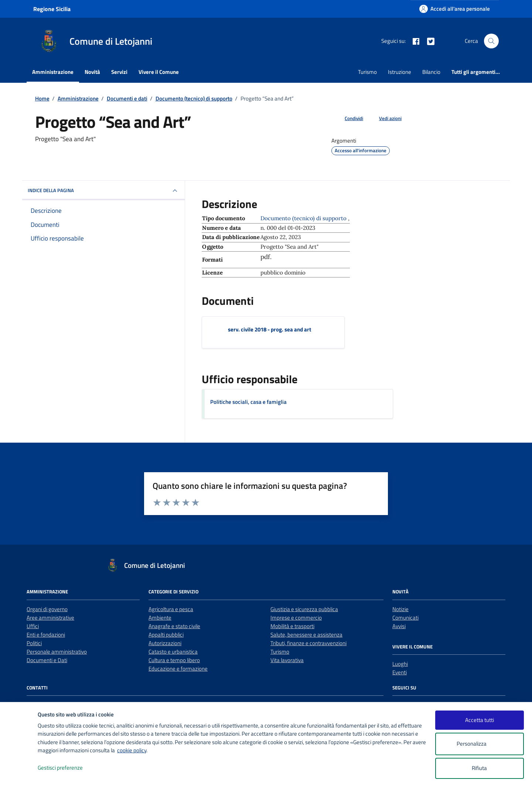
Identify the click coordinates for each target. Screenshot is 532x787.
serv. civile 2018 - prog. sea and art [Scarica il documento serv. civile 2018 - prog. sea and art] (270, 329)
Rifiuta (479, 768)
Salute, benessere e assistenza (306, 635)
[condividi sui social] (348, 119)
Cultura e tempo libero (174, 660)
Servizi (119, 72)
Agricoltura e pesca (171, 609)
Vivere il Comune (159, 72)
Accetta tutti (480, 720)
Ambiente (160, 618)
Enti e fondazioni (46, 635)
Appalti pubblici (166, 635)
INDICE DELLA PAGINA (103, 191)
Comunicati (405, 618)
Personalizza (479, 744)
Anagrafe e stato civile (174, 626)
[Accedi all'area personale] (455, 9)
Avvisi (399, 626)
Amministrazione (53, 72)
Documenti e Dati (47, 660)
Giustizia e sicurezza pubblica (304, 609)
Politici (34, 643)
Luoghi (400, 664)
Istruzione (400, 72)
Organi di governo (47, 609)
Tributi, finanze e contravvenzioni (308, 643)
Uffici (33, 626)
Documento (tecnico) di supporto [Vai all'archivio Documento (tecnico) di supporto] (304, 218)
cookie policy (132, 750)
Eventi (400, 672)
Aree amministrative (50, 618)
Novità (92, 72)
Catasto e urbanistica (173, 652)
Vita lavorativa (287, 660)
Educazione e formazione (178, 669)
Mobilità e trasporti (292, 626)
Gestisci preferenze (68, 768)
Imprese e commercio (296, 618)
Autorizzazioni (165, 643)
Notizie (400, 609)
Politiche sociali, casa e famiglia (248, 402)
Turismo (367, 72)
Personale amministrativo (57, 652)
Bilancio (431, 72)
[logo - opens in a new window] (19, 774)
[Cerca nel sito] (491, 41)
